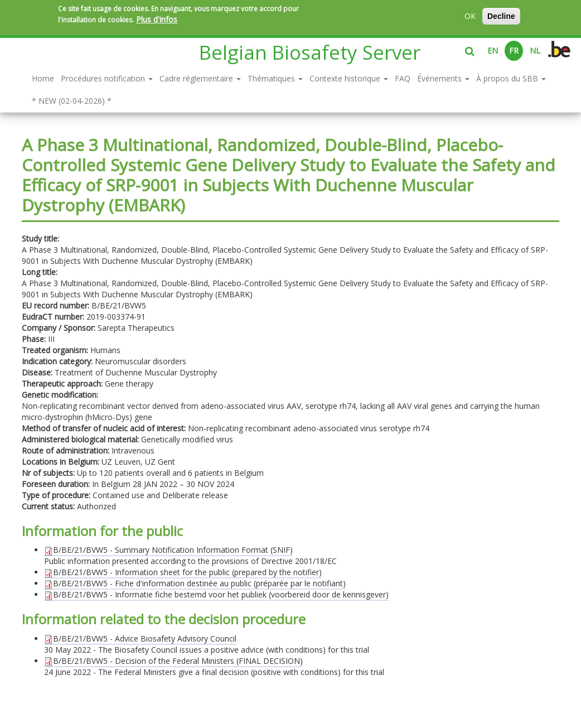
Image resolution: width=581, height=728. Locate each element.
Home (43, 78)
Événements (443, 78)
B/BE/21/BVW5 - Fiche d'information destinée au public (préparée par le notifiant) (195, 583)
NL (535, 50)
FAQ (403, 78)
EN (493, 50)
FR (514, 50)
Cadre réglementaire (200, 78)
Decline (501, 16)
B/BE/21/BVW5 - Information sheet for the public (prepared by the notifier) (183, 572)
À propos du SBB (511, 78)
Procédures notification (107, 78)
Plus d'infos (157, 19)
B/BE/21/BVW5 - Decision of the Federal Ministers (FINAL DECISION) (173, 661)
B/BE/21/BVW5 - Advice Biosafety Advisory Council (140, 638)
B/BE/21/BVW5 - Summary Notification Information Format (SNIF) (168, 550)
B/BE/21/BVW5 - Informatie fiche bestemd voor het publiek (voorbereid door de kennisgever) (216, 594)
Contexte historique (349, 78)
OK (470, 16)
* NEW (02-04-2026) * (72, 101)
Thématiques (275, 78)
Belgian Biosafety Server (310, 52)
